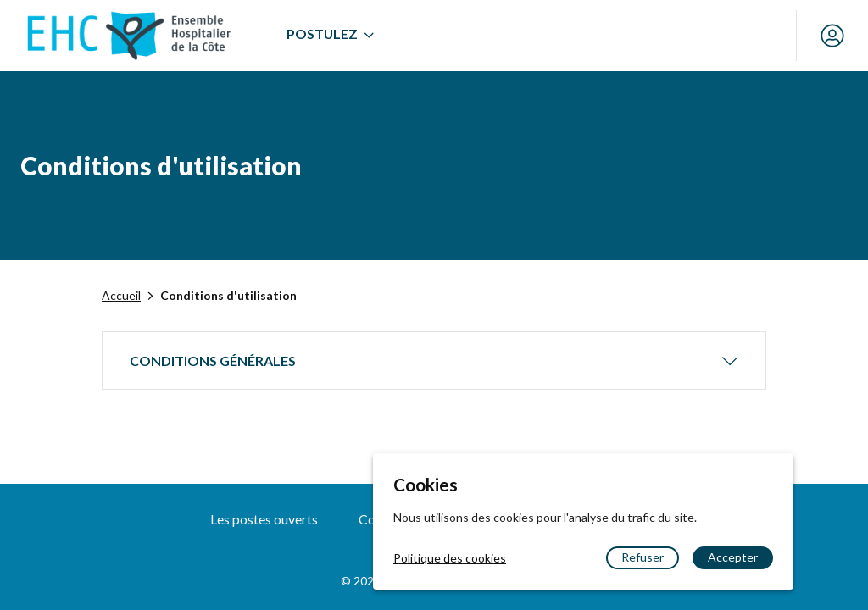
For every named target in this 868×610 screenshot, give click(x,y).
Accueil (121, 295)
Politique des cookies (450, 558)
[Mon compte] (832, 36)
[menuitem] (330, 36)
